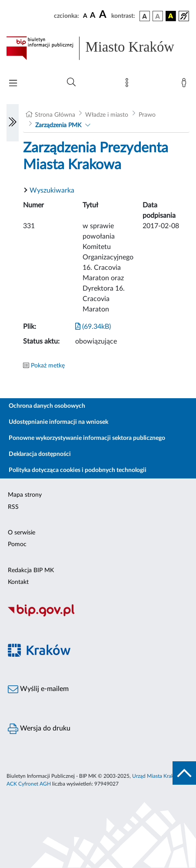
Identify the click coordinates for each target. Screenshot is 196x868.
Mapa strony (25, 495)
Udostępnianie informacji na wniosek (58, 422)
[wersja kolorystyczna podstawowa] (145, 16)
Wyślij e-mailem (38, 689)
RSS (13, 507)
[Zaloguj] (186, 85)
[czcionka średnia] (93, 16)
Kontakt (18, 582)
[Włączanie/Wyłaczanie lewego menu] (13, 123)
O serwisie (22, 533)
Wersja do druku (39, 729)
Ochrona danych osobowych (47, 406)
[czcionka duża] (104, 15)
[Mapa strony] (129, 85)
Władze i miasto (107, 115)
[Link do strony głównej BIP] (98, 48)
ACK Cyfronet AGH (29, 784)
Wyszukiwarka (52, 190)
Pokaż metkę (48, 366)
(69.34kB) (93, 327)
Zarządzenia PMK (58, 125)
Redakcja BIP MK (31, 570)
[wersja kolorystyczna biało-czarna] (158, 16)
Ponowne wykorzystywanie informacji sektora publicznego (87, 438)
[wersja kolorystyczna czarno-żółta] (171, 16)
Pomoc (17, 544)
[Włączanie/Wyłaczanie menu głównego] (13, 84)
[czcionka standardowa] (85, 16)
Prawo (147, 115)
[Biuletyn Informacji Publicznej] (98, 615)
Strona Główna (55, 115)
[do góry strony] (184, 773)
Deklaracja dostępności (40, 454)
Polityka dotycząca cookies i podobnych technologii (78, 470)
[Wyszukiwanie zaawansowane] (71, 82)
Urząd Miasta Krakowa (158, 776)
